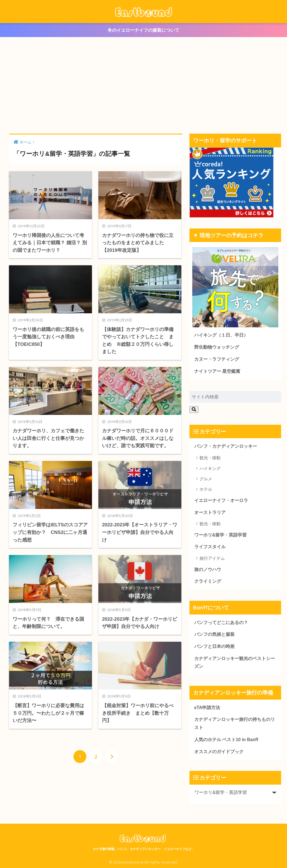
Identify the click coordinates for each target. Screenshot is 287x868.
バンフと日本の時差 (214, 646)
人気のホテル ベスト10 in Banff (226, 740)
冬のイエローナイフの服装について (143, 30)
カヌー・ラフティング (217, 359)
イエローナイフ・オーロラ (221, 500)
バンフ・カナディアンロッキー (226, 446)
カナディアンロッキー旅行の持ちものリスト (235, 723)
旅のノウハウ (208, 569)
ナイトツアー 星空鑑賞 (217, 371)
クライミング (208, 581)
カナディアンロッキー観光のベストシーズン (235, 663)
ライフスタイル (210, 547)
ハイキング (210, 468)
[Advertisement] (143, 85)
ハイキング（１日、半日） (221, 335)
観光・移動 (210, 458)
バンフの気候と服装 (214, 634)
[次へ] (112, 757)
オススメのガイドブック (219, 752)
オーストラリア (210, 512)
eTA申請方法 (207, 708)
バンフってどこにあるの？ (221, 623)
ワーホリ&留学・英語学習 (220, 535)
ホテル (206, 489)
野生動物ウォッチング (217, 347)
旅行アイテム (212, 558)
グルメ (206, 479)
